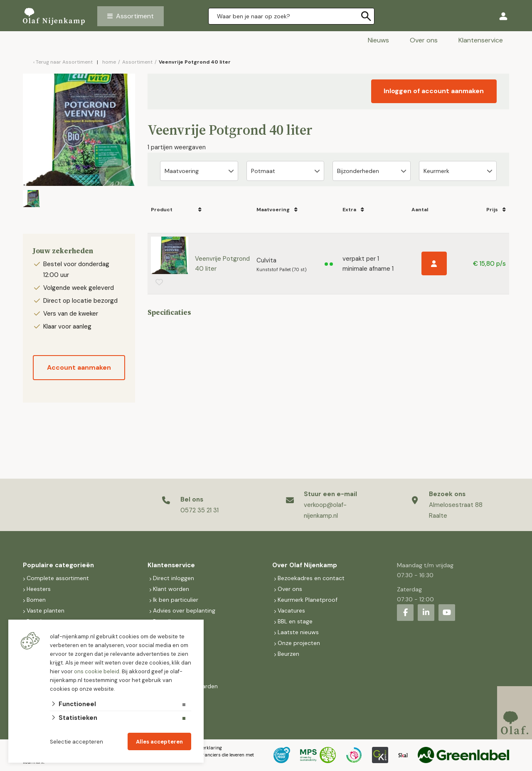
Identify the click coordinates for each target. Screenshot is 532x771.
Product (162, 210)
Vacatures (291, 610)
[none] (366, 16)
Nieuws (378, 40)
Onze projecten (299, 643)
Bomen (36, 600)
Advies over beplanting (184, 610)
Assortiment (135, 16)
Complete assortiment (59, 578)
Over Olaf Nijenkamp (305, 565)
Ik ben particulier (176, 600)
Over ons (424, 40)
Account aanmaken (79, 367)
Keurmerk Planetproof (308, 600)
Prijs (493, 210)
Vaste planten (46, 610)
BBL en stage (295, 621)
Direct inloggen (174, 578)
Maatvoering (273, 210)
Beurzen (288, 654)
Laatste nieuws (298, 632)
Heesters (39, 589)
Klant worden (171, 589)
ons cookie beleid (97, 671)
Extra (348, 210)
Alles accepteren (159, 742)
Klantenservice (481, 40)
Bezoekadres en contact (311, 578)
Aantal (418, 210)
